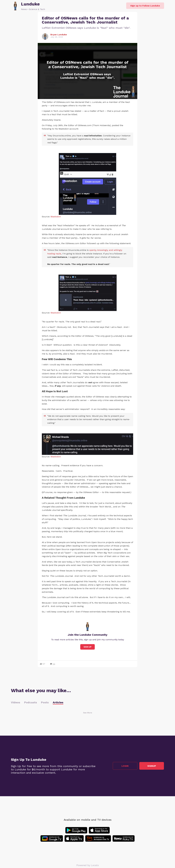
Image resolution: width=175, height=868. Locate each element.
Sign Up (87, 647)
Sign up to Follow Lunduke (145, 6)
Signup (152, 766)
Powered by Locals (88, 865)
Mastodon (56, 217)
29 (53, 664)
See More (88, 713)
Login (125, 766)
